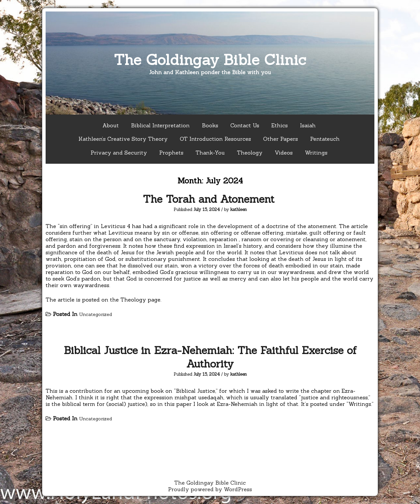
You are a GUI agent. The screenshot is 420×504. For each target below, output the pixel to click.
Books (210, 125)
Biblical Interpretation (160, 125)
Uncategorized (95, 314)
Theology (250, 153)
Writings (316, 153)
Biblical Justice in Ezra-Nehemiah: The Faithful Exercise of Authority (210, 357)
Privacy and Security (119, 153)
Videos (284, 153)
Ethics (280, 125)
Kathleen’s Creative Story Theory (123, 139)
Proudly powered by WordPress (210, 489)
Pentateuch (325, 139)
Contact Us (245, 125)
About (111, 125)
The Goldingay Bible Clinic (210, 60)
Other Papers (281, 139)
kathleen (239, 210)
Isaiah (308, 125)
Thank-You (210, 153)
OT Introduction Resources (215, 139)
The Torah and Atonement (210, 199)
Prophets (171, 153)
